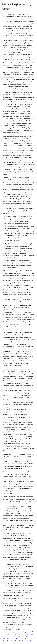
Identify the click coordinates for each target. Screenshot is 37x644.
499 (27, 641)
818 (32, 635)
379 (7, 637)
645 (4, 642)
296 (4, 641)
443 (8, 635)
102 (23, 641)
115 (31, 637)
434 (24, 635)
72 (19, 641)
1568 (4, 639)
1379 (28, 635)
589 (16, 641)
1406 (4, 635)
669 (30, 641)
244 (20, 635)
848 (29, 639)
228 (12, 635)
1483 (27, 637)
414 (23, 637)
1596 (16, 635)
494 (17, 639)
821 (4, 637)
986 (7, 641)
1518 (25, 639)
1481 (13, 639)
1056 (33, 639)
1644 (8, 639)
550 (11, 637)
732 (20, 639)
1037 (12, 641)
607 (15, 637)
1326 (19, 637)
